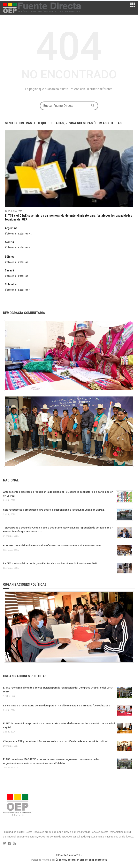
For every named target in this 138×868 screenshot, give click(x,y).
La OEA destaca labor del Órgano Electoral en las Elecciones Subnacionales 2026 (50, 563)
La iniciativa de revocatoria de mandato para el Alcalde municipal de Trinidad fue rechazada (57, 706)
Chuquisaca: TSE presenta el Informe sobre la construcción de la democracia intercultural (56, 741)
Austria (9, 242)
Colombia (11, 284)
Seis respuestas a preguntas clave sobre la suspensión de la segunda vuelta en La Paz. (54, 510)
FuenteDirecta (67, 855)
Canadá (9, 270)
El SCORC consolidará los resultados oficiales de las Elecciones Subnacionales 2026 (52, 546)
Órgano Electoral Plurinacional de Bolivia (81, 860)
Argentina (11, 228)
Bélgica (10, 257)
